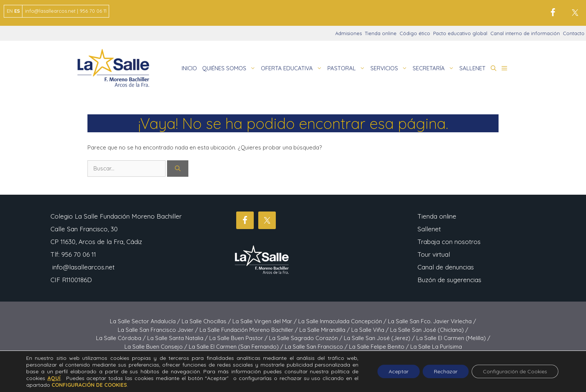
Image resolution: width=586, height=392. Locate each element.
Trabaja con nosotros (449, 242)
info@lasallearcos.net (84, 267)
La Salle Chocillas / (207, 321)
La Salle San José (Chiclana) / (429, 330)
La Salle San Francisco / (317, 347)
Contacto (574, 33)
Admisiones (348, 33)
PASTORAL (348, 68)
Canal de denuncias (446, 267)
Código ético (415, 33)
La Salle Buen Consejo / (157, 347)
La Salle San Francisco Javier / (159, 330)
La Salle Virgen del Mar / (265, 321)
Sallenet (429, 229)
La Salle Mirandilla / (325, 330)
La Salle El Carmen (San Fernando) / (237, 347)
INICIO (189, 68)
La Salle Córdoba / (122, 338)
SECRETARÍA (435, 68)
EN (10, 11)
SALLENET (472, 68)
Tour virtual (434, 254)
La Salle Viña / (371, 330)
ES (17, 11)
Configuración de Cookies (515, 371)
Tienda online (381, 33)
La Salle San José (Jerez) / (380, 338)
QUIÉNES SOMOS (230, 68)
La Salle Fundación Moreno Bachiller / (249, 330)
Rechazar (446, 371)
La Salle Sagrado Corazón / (306, 338)
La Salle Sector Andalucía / (146, 321)
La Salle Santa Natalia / (178, 338)
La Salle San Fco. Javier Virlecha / (432, 321)
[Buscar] (178, 169)
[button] (494, 68)
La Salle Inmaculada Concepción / (343, 321)
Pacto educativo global (460, 33)
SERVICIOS (390, 68)
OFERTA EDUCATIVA (293, 68)
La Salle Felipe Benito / (380, 347)
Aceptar (399, 371)
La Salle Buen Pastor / (239, 338)
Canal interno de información (525, 33)
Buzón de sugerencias (449, 280)
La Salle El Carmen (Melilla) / (453, 338)
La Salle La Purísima (436, 347)
